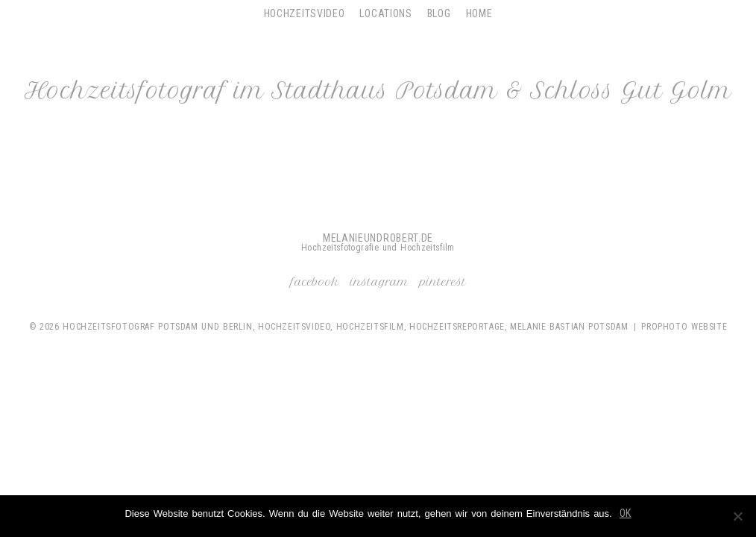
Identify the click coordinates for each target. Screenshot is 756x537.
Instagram (379, 282)
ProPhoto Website (684, 327)
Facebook (315, 282)
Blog (439, 13)
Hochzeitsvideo (305, 13)
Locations (385, 13)
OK (626, 513)
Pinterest (443, 282)
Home (479, 13)
